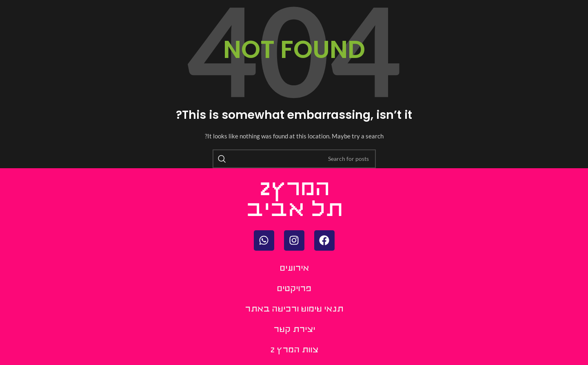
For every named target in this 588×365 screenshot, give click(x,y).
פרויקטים (294, 289)
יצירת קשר (294, 330)
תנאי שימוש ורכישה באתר (294, 310)
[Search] (294, 159)
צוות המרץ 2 (294, 351)
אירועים (294, 269)
